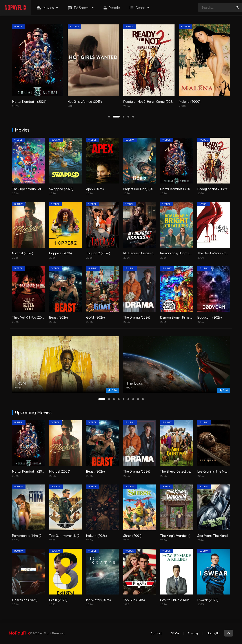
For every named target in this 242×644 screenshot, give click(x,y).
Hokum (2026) (96, 536)
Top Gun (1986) (134, 600)
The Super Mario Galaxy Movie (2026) (39, 189)
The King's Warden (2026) (179, 536)
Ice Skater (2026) (98, 600)
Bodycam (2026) (210, 317)
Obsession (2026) (25, 600)
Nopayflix (213, 633)
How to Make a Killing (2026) (181, 600)
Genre (137, 8)
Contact (156, 633)
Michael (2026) (23, 253)
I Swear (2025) (208, 600)
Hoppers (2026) (61, 253)
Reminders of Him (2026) (30, 536)
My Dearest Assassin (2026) (143, 253)
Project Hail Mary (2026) (141, 189)
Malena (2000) (230, 102)
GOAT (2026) (96, 317)
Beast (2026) (59, 317)
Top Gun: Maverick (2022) (68, 536)
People (111, 8)
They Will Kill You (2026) (29, 317)
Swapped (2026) (61, 189)
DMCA (175, 633)
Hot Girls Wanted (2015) (126, 102)
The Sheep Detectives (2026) (181, 472)
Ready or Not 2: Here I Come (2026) (190, 102)
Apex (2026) (95, 189)
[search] (237, 7)
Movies (45, 8)
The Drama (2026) (137, 317)
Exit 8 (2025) (58, 600)
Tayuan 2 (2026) (98, 253)
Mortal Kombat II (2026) (70, 102)
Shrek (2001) (132, 536)
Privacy (193, 633)
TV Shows (78, 8)
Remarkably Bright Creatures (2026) (187, 253)
